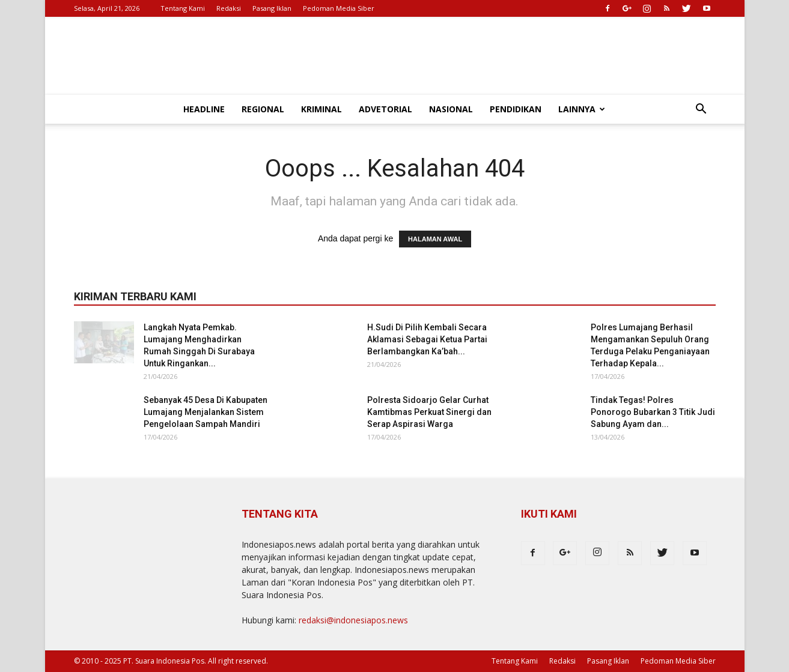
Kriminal (321, 109)
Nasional (451, 109)
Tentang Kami (183, 8)
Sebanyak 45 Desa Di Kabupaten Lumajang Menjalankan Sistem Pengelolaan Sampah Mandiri (206, 412)
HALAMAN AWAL (435, 239)
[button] (701, 110)
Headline (204, 109)
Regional (263, 109)
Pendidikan (516, 109)
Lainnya (582, 109)
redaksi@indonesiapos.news (353, 620)
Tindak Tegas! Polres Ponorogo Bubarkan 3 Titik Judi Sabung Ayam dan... (653, 412)
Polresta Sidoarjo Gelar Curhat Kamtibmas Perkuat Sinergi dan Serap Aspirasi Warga (429, 412)
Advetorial (385, 109)
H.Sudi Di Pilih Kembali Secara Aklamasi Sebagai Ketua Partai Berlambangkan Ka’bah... (427, 339)
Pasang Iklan (272, 8)
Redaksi (229, 8)
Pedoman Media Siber (339, 8)
